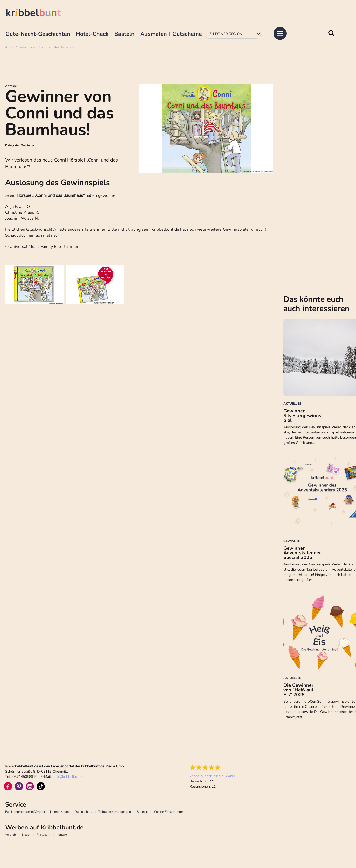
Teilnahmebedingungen (115, 812)
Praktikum (43, 835)
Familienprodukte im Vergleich (26, 812)
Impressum (61, 812)
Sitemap (142, 812)
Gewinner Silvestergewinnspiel (302, 416)
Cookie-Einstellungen (169, 812)
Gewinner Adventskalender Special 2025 (302, 553)
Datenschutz (83, 812)
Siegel (26, 835)
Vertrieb (11, 835)
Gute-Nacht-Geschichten (38, 34)
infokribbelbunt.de (69, 777)
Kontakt (62, 835)
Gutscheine (187, 34)
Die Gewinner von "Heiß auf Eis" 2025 (298, 690)
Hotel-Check (92, 34)
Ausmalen (154, 34)
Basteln (124, 34)
